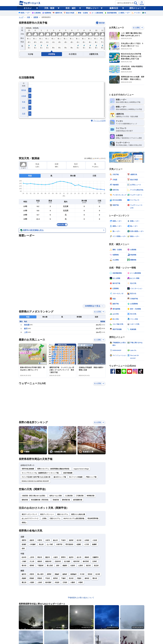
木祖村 (57, 582)
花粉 (24, 108)
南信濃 (27, 325)
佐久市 (79, 557)
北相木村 (58, 561)
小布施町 (33, 544)
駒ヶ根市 (40, 574)
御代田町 (86, 561)
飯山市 (55, 540)
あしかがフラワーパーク (30, 518)
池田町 (71, 540)
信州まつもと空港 (56, 496)
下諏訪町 (40, 566)
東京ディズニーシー (47, 514)
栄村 (23, 549)
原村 (58, 566)
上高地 (44, 518)
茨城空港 (56, 500)
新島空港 (25, 500)
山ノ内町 (50, 544)
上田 (26, 332)
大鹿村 (32, 582)
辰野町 (49, 574)
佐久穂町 (67, 561)
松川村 (79, 540)
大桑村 (73, 582)
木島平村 (59, 544)
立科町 (95, 561)
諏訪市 (48, 557)
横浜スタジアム (63, 514)
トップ (21, 17)
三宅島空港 (80, 496)
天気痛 (24, 96)
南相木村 (48, 561)
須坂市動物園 (68, 473)
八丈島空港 (69, 496)
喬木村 (95, 578)
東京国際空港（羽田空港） (40, 500)
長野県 (36, 17)
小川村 (87, 544)
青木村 (24, 566)
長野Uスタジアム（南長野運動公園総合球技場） (54, 469)
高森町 (24, 578)
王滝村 (65, 582)
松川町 (98, 574)
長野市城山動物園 (28, 469)
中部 (28, 17)
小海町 (24, 561)
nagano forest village (81, 469)
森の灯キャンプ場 (60, 477)
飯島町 (65, 574)
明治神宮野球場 (93, 518)
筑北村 (96, 566)
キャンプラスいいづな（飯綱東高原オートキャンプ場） (41, 473)
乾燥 (24, 102)
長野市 (24, 540)
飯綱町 (95, 544)
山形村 (81, 566)
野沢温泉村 (69, 544)
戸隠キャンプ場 (91, 477)
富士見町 (50, 566)
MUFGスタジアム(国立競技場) (74, 518)
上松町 (40, 582)
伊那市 (32, 574)
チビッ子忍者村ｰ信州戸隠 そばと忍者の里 (36, 477)
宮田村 (90, 574)
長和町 (32, 566)
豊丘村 (24, 582)
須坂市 (32, 540)
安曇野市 (96, 557)
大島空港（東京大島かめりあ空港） (34, 496)
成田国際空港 (78, 500)
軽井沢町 (77, 561)
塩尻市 (71, 557)
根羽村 (55, 578)
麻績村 (65, 566)
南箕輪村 (73, 574)
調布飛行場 (66, 500)
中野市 (40, 540)
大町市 (48, 540)
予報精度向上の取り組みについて (81, 598)
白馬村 (87, 540)
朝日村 (88, 566)
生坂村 (73, 566)
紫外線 (24, 90)
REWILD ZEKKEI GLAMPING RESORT (35, 481)
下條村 (63, 578)
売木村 (71, 578)
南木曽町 (48, 582)
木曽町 (81, 582)
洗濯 (24, 114)
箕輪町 (57, 574)
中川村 (82, 574)
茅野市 (63, 557)
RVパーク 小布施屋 (76, 477)
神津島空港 (91, 496)
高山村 (41, 544)
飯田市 (24, 574)
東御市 (87, 557)
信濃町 (79, 544)
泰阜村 (87, 578)
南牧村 (40, 561)
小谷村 (95, 540)
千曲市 (63, 540)
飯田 (26, 329)
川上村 (32, 561)
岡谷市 (40, 557)
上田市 (32, 557)
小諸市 (55, 557)
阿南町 (32, 578)
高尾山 (24, 523)
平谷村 (48, 578)
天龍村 (79, 578)
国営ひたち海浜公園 (78, 514)
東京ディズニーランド (29, 514)
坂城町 (24, 544)
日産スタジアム (55, 518)
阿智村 (40, 578)
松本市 (24, 557)
